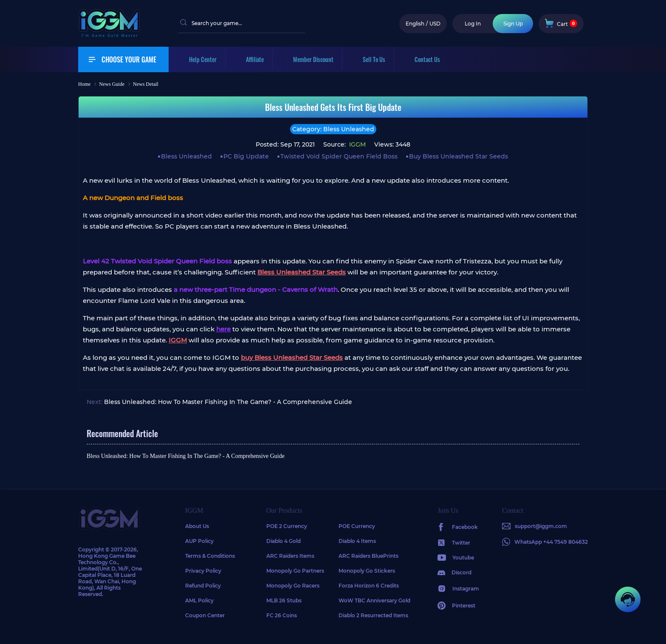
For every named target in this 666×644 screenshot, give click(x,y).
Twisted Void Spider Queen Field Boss (339, 156)
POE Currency (357, 526)
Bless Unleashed (186, 156)
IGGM (357, 144)
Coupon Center (205, 615)
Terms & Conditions (210, 556)
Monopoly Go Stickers (367, 571)
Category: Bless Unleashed (333, 129)
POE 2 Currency (287, 526)
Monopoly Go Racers (293, 586)
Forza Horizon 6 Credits (369, 586)
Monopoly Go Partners (295, 571)
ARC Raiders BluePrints (368, 556)
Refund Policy (203, 586)
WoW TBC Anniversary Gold (374, 600)
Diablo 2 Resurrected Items (373, 615)
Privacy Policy (203, 571)
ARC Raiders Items (290, 556)
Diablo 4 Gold (284, 541)
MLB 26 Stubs (284, 600)
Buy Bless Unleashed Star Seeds (459, 156)
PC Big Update (246, 156)
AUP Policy (199, 541)
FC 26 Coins (282, 615)
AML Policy (199, 600)
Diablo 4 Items (357, 541)
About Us (197, 526)
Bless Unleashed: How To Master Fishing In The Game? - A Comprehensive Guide (228, 402)
